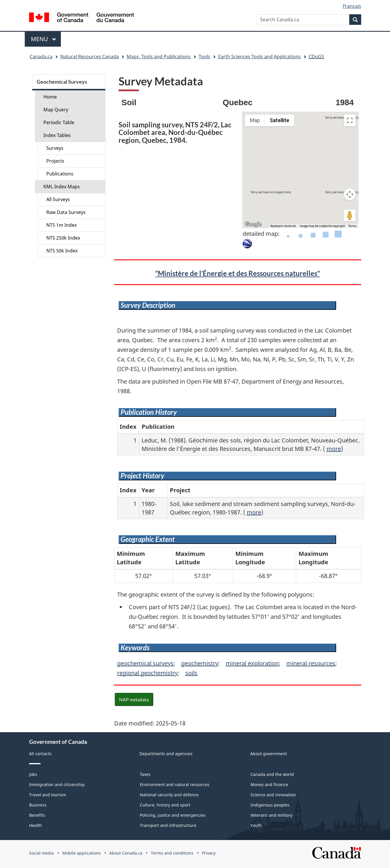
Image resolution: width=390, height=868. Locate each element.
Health (36, 825)
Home (50, 97)
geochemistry (200, 663)
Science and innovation (273, 795)
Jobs (33, 774)
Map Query (56, 110)
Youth (256, 825)
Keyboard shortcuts (283, 226)
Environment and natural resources (175, 784)
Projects (55, 161)
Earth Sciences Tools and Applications (260, 57)
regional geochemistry (147, 673)
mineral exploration (252, 663)
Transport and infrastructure (168, 825)
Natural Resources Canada (90, 57)
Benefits (37, 815)
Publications (60, 174)
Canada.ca (41, 57)
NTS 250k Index (63, 238)
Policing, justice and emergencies (173, 815)
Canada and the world (272, 774)
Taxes (145, 774)
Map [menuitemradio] (255, 120)
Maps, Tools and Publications (159, 57)
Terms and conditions (172, 853)
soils (191, 673)
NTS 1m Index (61, 225)
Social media (42, 853)
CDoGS (316, 57)
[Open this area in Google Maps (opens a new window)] (253, 224)
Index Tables (57, 135)
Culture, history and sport (165, 805)
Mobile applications (82, 853)
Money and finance (269, 784)
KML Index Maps (62, 187)
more (334, 449)
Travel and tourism (48, 795)
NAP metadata (134, 699)
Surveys (55, 148)
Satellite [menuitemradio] (279, 120)
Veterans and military (271, 815)
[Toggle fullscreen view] (350, 120)
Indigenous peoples (270, 805)
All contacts (40, 754)
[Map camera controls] (350, 194)
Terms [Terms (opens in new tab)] (353, 226)
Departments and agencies (166, 754)
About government (269, 754)
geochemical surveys (145, 663)
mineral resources (311, 663)
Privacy (209, 853)
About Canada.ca (126, 853)
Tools (204, 57)
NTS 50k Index (62, 251)
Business (38, 805)
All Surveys (58, 199)
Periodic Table (59, 122)
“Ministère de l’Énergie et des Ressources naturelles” (238, 273)
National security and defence (169, 795)
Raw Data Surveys (66, 212)
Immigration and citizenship (57, 784)
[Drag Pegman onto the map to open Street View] (350, 215)
